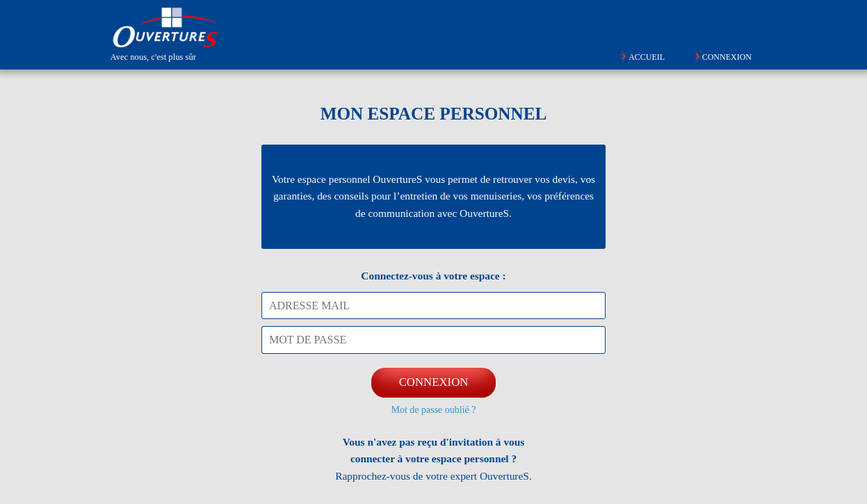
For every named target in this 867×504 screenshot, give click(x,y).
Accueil (647, 57)
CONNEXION (434, 382)
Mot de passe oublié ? (433, 410)
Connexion (727, 57)
